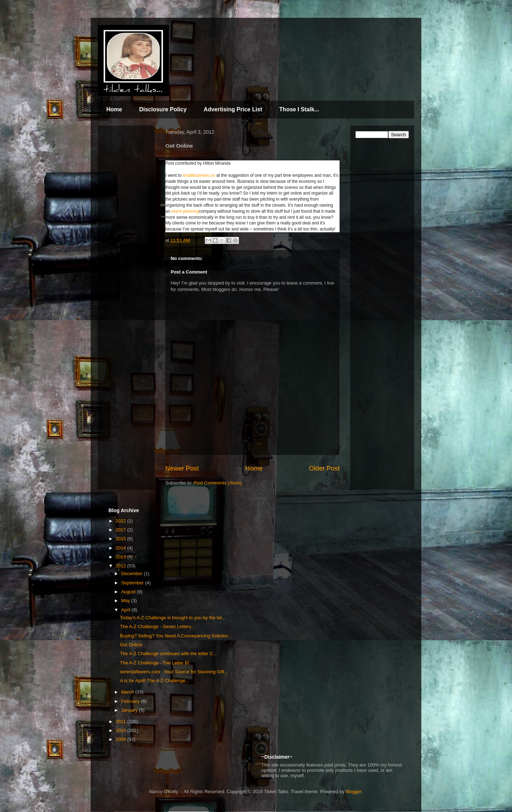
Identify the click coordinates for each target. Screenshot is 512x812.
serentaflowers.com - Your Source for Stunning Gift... (174, 672)
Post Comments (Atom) (218, 483)
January (130, 710)
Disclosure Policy (163, 109)
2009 (121, 739)
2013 (121, 557)
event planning (185, 211)
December (133, 574)
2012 (121, 566)
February (131, 701)
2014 (121, 548)
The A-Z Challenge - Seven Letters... (157, 627)
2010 (121, 730)
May (126, 601)
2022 (121, 521)
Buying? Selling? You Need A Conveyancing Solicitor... (176, 636)
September (133, 583)
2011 (121, 721)
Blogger (353, 792)
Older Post (324, 468)
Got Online (131, 645)
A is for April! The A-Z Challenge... (154, 681)
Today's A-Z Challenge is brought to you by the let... (173, 618)
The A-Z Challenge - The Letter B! (154, 663)
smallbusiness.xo (199, 175)
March (128, 692)
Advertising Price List (233, 109)
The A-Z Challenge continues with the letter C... (168, 654)
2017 (121, 530)
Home (114, 109)
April (127, 610)
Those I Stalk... (299, 109)
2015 (121, 539)
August (129, 592)
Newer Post (182, 468)
